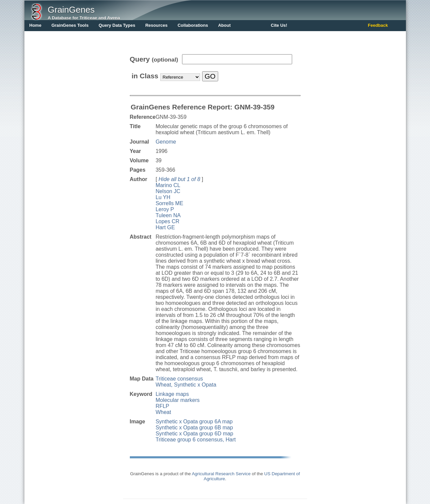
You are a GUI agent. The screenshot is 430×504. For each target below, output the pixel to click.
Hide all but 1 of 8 (180, 179)
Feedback (378, 25)
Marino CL (168, 185)
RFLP (162, 406)
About (225, 25)
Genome (166, 142)
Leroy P (165, 209)
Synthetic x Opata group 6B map (194, 428)
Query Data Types (117, 25)
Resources (156, 25)
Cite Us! (279, 25)
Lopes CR (167, 221)
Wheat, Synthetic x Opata (186, 385)
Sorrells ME (169, 203)
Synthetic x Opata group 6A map (194, 422)
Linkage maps (172, 394)
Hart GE (165, 227)
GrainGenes (71, 10)
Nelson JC (168, 191)
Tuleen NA (168, 215)
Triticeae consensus (179, 379)
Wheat (163, 412)
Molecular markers (178, 400)
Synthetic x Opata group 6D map (194, 434)
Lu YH (163, 197)
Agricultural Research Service (221, 474)
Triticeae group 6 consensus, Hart (196, 440)
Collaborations (193, 25)
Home (35, 25)
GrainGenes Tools (70, 25)
